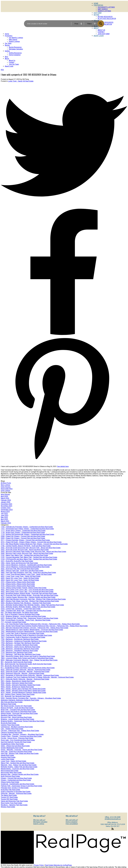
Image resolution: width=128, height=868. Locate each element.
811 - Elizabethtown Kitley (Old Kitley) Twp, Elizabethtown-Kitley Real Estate (28, 668)
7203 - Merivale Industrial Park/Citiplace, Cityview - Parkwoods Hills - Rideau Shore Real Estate (35, 628)
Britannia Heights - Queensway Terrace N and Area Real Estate (23, 721)
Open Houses (6, 487)
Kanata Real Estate (7, 755)
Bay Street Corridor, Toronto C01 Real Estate (16, 706)
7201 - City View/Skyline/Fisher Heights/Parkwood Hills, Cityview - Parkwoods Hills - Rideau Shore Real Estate (40, 624)
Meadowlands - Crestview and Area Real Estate (18, 769)
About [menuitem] (7, 59)
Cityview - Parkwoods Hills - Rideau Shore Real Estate (20, 731)
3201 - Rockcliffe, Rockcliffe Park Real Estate (17, 561)
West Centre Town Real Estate (11, 803)
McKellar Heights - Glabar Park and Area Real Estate (19, 767)
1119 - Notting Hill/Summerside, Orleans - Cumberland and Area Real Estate (27, 534)
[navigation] (64, 50)
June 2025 (5, 515)
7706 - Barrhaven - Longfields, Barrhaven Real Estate (19, 645)
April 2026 (4, 496)
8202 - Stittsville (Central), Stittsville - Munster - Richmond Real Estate (26, 670)
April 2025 (4, 519)
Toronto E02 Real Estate (9, 799)
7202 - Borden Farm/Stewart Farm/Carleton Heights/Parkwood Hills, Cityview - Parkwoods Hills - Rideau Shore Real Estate (44, 626)
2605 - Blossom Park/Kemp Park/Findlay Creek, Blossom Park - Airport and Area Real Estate (33, 552)
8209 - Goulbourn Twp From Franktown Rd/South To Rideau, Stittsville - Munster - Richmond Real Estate (37, 677)
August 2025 (5, 512)
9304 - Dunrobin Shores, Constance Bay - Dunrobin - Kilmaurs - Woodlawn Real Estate (31, 698)
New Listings (5, 485)
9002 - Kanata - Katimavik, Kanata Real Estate (17, 683)
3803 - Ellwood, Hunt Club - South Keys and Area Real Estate (22, 571)
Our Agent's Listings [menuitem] (106, 7)
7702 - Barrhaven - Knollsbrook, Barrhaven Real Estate (20, 639)
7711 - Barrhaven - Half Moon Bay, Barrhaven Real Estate (21, 654)
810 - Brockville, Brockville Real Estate (14, 666)
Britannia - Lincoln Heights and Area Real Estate (17, 719)
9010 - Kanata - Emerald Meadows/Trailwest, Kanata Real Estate (23, 693)
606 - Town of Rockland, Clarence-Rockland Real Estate (20, 614)
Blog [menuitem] (6, 57)
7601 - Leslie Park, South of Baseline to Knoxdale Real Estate (22, 633)
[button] (113, 830)
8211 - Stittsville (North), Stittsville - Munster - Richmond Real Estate (25, 679)
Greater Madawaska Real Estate (12, 748)
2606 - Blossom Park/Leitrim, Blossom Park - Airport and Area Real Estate (27, 553)
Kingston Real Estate (8, 757)
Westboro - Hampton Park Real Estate (14, 805)
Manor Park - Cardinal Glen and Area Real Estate (18, 763)
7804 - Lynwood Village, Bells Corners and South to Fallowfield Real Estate (27, 658)
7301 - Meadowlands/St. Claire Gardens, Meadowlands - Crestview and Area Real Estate (32, 630)
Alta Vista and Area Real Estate (12, 702)
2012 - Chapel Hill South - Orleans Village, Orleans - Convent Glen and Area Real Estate (31, 542)
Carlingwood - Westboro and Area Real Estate (17, 727)
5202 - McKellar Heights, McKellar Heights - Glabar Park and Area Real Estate (28, 607)
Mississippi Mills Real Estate (11, 773)
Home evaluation (72, 822)
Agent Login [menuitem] (99, 36)
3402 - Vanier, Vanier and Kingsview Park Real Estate (19, 563)
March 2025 (5, 521)
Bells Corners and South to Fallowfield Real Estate (18, 712)
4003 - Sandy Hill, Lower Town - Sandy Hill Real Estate (20, 578)
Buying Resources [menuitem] (15, 47)
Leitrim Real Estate (7, 759)
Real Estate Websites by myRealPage (58, 865)
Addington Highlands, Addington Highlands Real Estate (20, 700)
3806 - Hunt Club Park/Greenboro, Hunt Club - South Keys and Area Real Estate (28, 573)
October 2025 (6, 508)
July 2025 (4, 513)
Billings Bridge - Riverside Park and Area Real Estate (19, 713)
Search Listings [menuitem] (104, 11)
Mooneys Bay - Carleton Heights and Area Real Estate (20, 774)
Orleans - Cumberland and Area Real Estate (16, 780)
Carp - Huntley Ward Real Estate (12, 729)
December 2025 (6, 504)
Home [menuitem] (96, 3)
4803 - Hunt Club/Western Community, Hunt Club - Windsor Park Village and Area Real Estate (33, 599)
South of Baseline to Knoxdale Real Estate (16, 792)
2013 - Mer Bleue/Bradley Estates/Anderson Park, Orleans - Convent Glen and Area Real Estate (34, 544)
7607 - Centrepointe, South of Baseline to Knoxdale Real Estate (23, 637)
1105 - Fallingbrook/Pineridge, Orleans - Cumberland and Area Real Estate (27, 527)
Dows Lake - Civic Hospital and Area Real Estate (18, 740)
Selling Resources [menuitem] (15, 53)
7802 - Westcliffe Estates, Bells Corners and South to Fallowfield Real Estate (28, 656)
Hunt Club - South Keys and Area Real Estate (16, 752)
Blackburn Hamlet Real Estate (11, 715)
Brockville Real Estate (8, 723)
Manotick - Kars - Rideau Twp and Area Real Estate (19, 765)
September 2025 (7, 510)
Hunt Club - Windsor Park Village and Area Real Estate (20, 753)
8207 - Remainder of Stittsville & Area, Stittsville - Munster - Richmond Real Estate (30, 675)
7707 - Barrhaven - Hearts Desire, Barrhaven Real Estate (20, 647)
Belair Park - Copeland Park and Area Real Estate (18, 710)
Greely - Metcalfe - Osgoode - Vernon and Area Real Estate (22, 750)
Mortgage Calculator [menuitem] (16, 49)
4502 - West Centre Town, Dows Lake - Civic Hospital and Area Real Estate (27, 590)
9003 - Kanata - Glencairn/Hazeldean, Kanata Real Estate (21, 685)
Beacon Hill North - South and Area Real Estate (17, 708)
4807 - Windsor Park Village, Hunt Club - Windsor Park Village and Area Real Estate (30, 601)
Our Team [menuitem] (8, 43)
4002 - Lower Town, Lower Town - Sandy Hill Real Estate (21, 576)
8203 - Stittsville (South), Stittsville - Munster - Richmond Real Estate (25, 672)
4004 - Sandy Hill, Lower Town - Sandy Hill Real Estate (20, 580)
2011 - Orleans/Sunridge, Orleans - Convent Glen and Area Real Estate (25, 540)
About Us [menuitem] (12, 61)
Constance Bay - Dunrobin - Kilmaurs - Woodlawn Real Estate (22, 734)
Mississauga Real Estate (10, 771)
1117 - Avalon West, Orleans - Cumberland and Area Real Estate (23, 531)
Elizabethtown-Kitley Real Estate (12, 744)
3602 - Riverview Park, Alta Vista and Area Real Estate (20, 569)
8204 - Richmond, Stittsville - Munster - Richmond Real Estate (22, 673)
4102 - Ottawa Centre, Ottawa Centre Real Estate (18, 584)
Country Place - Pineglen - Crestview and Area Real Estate (21, 736)
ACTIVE (102, 18)
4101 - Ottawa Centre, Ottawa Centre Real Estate (18, 582)
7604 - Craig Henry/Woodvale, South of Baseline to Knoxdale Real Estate (26, 635)
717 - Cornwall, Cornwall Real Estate (13, 622)
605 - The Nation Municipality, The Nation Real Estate (19, 613)
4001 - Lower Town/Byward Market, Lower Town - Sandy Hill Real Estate (26, 574)
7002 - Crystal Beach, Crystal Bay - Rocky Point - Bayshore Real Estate (26, 620)
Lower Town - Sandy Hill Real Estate (21, 81)
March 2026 (5, 498)
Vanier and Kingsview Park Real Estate (14, 801)
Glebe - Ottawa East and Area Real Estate (15, 746)
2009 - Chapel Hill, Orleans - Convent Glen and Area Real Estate (23, 538)
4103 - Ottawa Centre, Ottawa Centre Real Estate (18, 586)
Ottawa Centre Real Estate (10, 782)
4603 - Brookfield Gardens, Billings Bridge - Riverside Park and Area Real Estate (29, 593)
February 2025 (6, 523)
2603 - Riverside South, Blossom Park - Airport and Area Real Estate (25, 550)
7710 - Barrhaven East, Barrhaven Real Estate (17, 653)
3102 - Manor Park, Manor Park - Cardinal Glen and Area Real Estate (24, 555)
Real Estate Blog (7, 489)
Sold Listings (5, 491)
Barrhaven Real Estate (8, 704)
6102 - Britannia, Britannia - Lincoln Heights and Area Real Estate (23, 616)
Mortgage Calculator (40, 822)
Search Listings (39, 824)
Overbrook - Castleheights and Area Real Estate (18, 784)
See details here (63, 466)
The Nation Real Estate (9, 795)
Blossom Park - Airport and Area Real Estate (16, 717)
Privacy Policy (39, 865)
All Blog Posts (6, 483)
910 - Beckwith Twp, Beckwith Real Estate (16, 696)
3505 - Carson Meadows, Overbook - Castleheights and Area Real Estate (26, 565)
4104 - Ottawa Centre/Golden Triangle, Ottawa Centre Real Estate (24, 588)
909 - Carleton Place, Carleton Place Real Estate (18, 694)
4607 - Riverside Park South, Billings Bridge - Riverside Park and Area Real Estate (30, 595)
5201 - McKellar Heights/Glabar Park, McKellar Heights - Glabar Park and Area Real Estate (32, 605)
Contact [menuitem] (101, 32)
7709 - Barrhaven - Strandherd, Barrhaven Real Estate (19, 651)
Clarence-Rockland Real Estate (12, 733)
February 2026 (6, 500)
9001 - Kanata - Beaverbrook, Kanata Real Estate (18, 681)
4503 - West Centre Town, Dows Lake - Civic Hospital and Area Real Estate (27, 592)
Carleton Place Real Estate (10, 725)
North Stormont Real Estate (10, 776)
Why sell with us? (72, 820)
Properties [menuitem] (98, 5)
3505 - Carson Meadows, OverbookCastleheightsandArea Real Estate (25, 567)
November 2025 (6, 506)
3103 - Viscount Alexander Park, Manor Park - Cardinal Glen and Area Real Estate (29, 557)
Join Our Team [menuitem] (104, 34)
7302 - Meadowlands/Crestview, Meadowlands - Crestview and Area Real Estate (29, 632)
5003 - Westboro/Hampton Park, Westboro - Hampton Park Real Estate (26, 603)
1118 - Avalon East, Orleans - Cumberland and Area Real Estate (23, 532)
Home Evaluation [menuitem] (15, 55)
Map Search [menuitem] (103, 9)
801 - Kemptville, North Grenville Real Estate (16, 662)
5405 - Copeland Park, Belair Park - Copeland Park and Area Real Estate (26, 611)
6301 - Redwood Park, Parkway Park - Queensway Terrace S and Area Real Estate (29, 618)
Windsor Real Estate (8, 807)
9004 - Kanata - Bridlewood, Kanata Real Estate (17, 687)
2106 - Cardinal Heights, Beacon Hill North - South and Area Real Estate (26, 546)
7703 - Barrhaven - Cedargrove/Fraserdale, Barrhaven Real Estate (24, 641)
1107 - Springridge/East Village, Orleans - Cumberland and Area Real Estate (27, 529)
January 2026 (6, 502)
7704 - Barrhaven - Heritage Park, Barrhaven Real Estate (20, 643)
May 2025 (4, 517)
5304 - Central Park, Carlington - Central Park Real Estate (21, 609)
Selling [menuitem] (7, 51)
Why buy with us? (39, 820)
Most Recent (5, 494)
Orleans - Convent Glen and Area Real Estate (16, 778)
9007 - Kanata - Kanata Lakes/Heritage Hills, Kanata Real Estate (23, 689)
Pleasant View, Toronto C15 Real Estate (15, 788)
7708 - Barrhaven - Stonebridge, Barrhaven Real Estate (20, 649)
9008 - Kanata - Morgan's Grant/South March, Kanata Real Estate (23, 691)
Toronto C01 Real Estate (9, 797)
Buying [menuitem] (7, 45)
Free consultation (72, 824)
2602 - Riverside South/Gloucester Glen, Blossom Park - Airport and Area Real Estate (31, 548)
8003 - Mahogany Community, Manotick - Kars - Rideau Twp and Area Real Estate (29, 660)
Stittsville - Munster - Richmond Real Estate (16, 793)
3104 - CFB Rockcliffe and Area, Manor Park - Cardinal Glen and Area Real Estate (29, 559)
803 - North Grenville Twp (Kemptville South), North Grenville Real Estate (26, 664)
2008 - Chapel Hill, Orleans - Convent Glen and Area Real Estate (23, 536)
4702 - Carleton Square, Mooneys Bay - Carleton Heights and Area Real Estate (28, 597)
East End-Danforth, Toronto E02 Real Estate (16, 742)
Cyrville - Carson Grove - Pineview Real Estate (17, 738)
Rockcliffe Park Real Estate (10, 790)
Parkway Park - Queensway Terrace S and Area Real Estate (21, 786)
